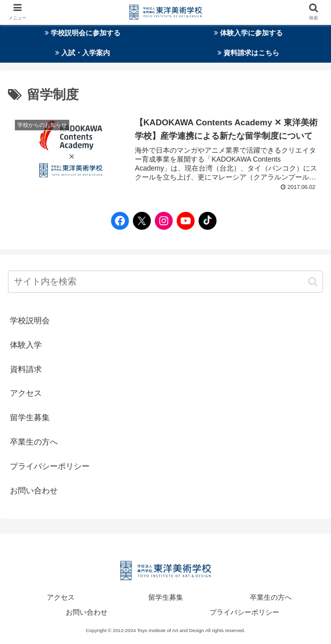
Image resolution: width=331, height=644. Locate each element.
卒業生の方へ (34, 442)
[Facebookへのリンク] (117, 221)
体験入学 (26, 345)
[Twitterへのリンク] (139, 221)
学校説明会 (30, 321)
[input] (165, 282)
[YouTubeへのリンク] (183, 221)
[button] (313, 282)
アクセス (26, 393)
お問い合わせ (34, 491)
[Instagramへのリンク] (161, 221)
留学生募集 (30, 417)
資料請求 (26, 369)
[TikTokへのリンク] (205, 221)
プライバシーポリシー (50, 466)
